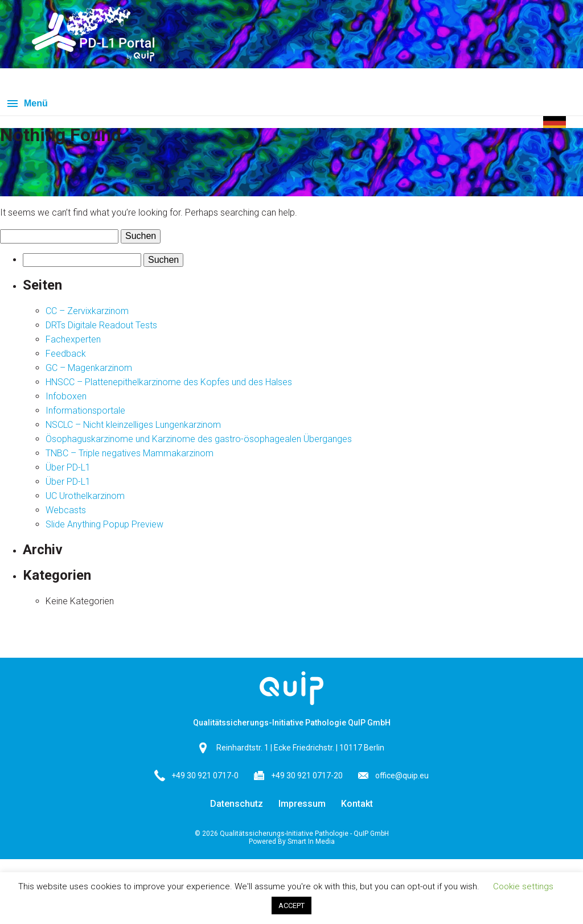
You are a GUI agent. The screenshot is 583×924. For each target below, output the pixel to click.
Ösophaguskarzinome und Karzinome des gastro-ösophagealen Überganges (199, 439)
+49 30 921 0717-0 (205, 775)
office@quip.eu (402, 775)
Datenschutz (237, 804)
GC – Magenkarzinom (89, 368)
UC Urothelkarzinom (85, 496)
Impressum (302, 804)
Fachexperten (73, 339)
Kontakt (357, 804)
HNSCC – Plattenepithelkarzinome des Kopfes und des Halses (169, 382)
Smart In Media (311, 841)
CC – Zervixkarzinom (87, 311)
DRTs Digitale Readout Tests (101, 325)
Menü (36, 103)
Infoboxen (66, 396)
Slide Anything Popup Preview (104, 524)
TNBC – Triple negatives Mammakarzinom (130, 453)
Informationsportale (85, 411)
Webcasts (66, 510)
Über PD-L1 (68, 467)
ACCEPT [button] (291, 906)
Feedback (66, 354)
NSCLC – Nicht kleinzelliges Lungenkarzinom (133, 425)
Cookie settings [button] (523, 886)
